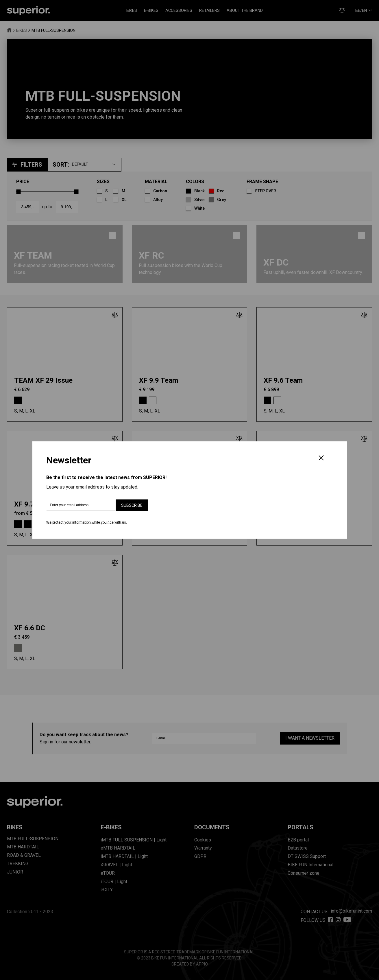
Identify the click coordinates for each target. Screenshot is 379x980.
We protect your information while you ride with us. (87, 522)
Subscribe (132, 505)
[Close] (321, 458)
